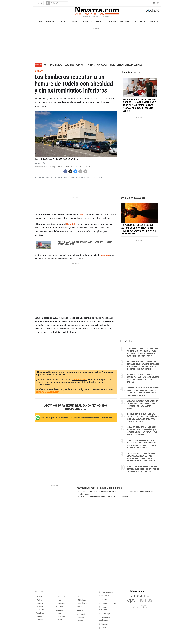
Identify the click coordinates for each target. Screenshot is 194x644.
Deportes (87, 22)
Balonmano (82, 597)
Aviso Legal (106, 614)
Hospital (70, 224)
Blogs (60, 600)
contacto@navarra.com (47, 392)
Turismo (105, 624)
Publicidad (105, 600)
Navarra (38, 22)
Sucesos (40, 603)
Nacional (100, 22)
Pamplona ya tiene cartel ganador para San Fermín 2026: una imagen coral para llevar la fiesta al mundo (93, 65)
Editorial (40, 620)
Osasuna (75, 22)
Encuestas (61, 603)
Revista (112, 22)
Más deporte (83, 603)
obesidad (59, 177)
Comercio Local (79, 379)
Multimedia (140, 22)
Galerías (81, 617)
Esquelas (155, 22)
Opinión (63, 22)
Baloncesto (61, 617)
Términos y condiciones (109, 488)
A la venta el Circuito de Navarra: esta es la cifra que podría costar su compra (85, 243)
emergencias (70, 177)
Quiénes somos (107, 592)
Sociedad (40, 609)
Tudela (41, 177)
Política (40, 600)
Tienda (104, 628)
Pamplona (51, 22)
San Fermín (125, 22)
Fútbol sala (82, 600)
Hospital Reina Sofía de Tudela (89, 177)
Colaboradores (63, 597)
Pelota (60, 620)
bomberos (50, 177)
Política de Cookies (109, 603)
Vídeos (81, 620)
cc (148, 596)
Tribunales (41, 606)
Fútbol (60, 614)
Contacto (105, 596)
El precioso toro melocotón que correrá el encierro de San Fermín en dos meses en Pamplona (143, 469)
